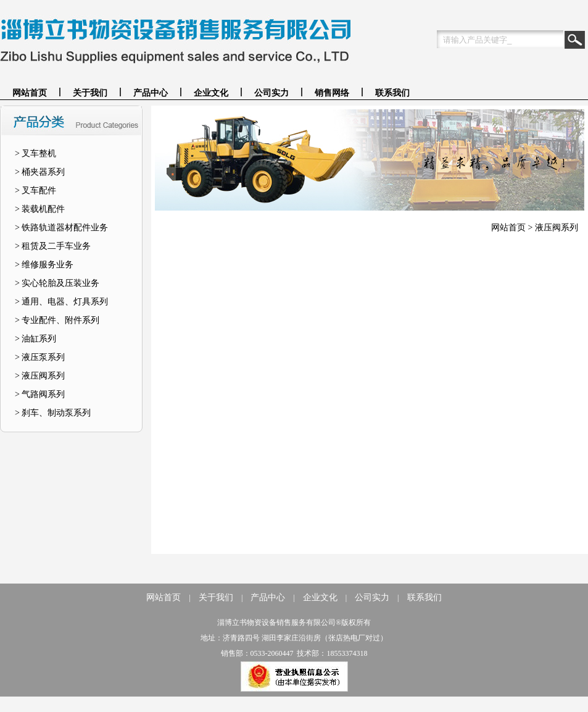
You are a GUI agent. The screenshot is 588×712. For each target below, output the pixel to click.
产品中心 (151, 93)
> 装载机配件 (40, 209)
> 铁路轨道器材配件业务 (61, 228)
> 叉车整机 (35, 153)
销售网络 (332, 93)
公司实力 (271, 93)
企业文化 (211, 93)
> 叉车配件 (35, 191)
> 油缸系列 (35, 339)
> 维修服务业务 (44, 265)
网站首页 (30, 93)
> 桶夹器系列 (40, 172)
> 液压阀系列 (40, 376)
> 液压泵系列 (40, 357)
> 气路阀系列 (40, 394)
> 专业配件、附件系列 (57, 320)
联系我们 (392, 93)
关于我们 (90, 93)
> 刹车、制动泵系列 (53, 413)
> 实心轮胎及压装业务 (57, 283)
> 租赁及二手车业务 (53, 246)
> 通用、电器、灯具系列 (61, 302)
